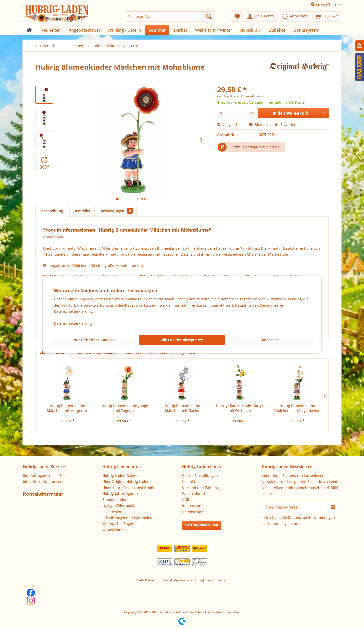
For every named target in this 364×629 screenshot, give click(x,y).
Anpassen (270, 340)
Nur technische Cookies (94, 340)
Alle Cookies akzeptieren (182, 340)
